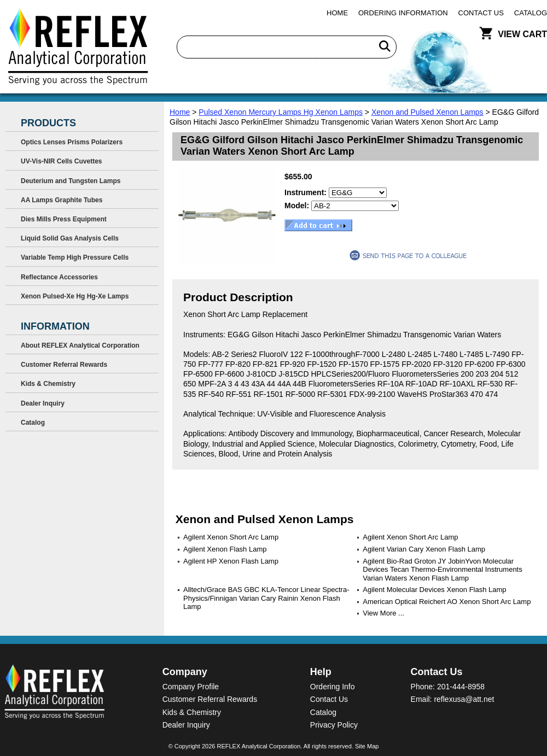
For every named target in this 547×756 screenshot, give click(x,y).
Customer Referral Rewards (64, 365)
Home (337, 13)
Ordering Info (333, 687)
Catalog (531, 13)
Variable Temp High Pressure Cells (75, 257)
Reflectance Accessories (59, 277)
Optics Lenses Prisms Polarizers (72, 142)
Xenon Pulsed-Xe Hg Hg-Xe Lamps (75, 296)
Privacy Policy (334, 725)
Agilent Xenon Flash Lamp (225, 549)
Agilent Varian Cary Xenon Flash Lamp (424, 549)
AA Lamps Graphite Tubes (62, 200)
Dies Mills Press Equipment (64, 219)
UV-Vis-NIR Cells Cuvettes (62, 161)
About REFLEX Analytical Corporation (80, 345)
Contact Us (481, 13)
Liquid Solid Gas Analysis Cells (70, 238)
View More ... (383, 613)
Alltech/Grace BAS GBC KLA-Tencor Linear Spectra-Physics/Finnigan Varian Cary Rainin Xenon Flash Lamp (266, 598)
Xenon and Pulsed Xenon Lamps (427, 112)
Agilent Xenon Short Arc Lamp (231, 537)
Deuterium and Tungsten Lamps (71, 181)
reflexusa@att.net (464, 699)
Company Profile (191, 687)
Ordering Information (403, 13)
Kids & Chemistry (48, 384)
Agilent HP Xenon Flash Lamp (231, 561)
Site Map (367, 746)
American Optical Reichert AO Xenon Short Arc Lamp (447, 602)
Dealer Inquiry (43, 403)
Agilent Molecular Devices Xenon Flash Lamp (434, 590)
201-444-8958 (461, 687)
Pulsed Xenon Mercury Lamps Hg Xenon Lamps (281, 112)
